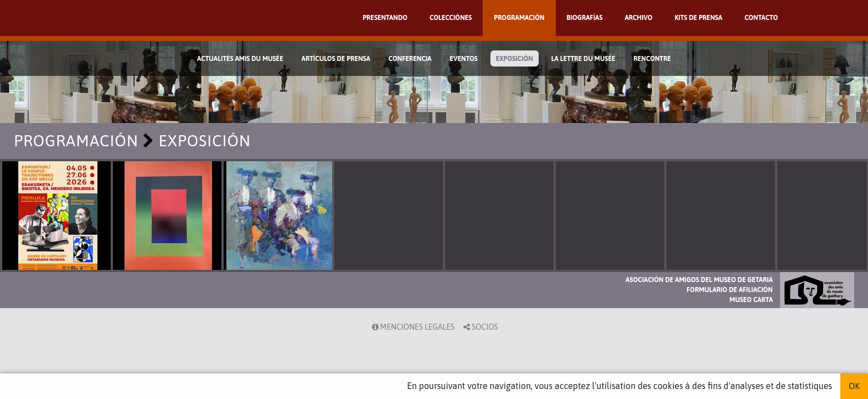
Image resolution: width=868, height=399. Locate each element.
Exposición (515, 59)
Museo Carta (751, 300)
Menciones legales (412, 327)
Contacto (761, 18)
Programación (519, 18)
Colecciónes (451, 18)
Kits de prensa (699, 18)
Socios (480, 327)
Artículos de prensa (336, 59)
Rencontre (653, 59)
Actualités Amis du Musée (240, 59)
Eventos (464, 59)
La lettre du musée (583, 59)
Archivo (638, 18)
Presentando (385, 18)
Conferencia (410, 59)
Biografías (585, 18)
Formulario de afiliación (730, 290)
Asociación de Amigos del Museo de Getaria (699, 280)
